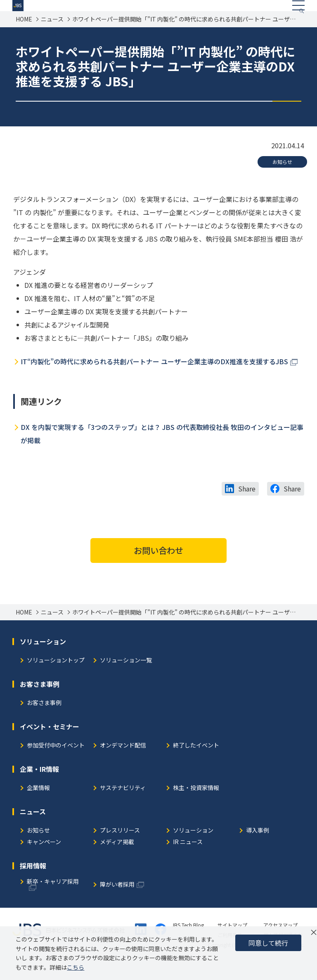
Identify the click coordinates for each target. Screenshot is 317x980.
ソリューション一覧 (126, 678)
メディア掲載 (117, 860)
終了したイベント (196, 763)
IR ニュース (188, 860)
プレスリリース (120, 848)
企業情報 (38, 806)
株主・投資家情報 (196, 806)
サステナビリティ (123, 806)
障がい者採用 (117, 903)
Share (247, 506)
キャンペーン (44, 860)
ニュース (52, 37)
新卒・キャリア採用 (53, 900)
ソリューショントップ (56, 678)
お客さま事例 (44, 721)
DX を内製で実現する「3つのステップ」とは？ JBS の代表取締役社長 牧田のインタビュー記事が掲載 (162, 451)
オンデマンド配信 (123, 763)
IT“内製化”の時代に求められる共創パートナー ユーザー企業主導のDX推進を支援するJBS (154, 379)
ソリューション (193, 848)
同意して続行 (268, 943)
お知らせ (282, 179)
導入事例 (258, 848)
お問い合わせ (158, 568)
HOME (24, 37)
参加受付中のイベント (56, 763)
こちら (76, 967)
